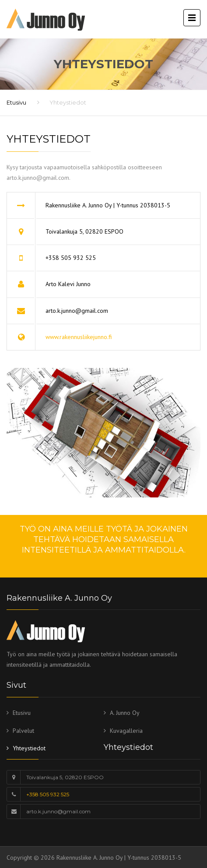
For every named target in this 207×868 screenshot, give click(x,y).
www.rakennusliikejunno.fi (79, 337)
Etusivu (16, 102)
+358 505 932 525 (48, 794)
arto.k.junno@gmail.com (58, 811)
